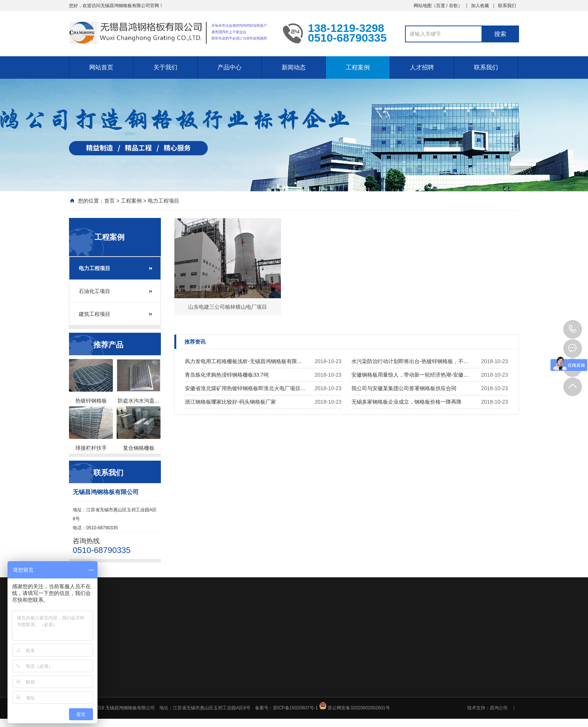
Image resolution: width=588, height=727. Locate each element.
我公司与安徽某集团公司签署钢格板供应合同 (404, 388)
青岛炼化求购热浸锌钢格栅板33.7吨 (227, 375)
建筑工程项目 (94, 314)
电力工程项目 (163, 201)
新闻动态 (294, 67)
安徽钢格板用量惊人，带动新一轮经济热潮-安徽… (410, 375)
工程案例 (358, 67)
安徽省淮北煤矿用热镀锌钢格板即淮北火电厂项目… (245, 388)
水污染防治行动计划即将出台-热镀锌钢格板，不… (410, 361)
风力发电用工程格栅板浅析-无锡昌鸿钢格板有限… (244, 361)
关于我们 (165, 67)
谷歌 (453, 6)
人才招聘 (422, 67)
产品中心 (229, 67)
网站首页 (101, 67)
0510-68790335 (573, 329)
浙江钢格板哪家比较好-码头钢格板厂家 (230, 402)
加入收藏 (480, 6)
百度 (441, 6)
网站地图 (423, 6)
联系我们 (507, 6)
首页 (109, 201)
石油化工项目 (94, 291)
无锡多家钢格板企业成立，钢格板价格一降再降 (406, 402)
